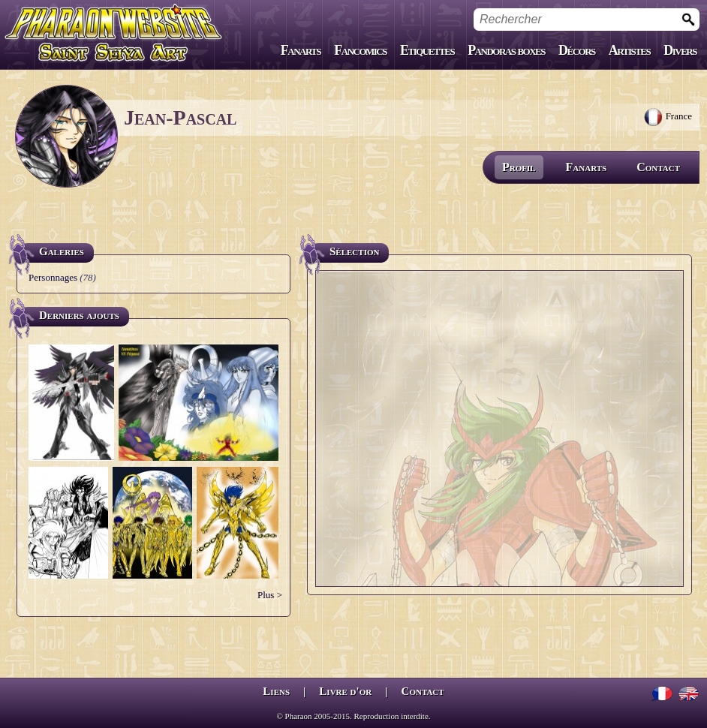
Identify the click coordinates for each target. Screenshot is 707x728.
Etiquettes (427, 50)
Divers (680, 50)
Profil (519, 167)
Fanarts (301, 50)
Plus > (270, 595)
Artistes (629, 50)
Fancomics (360, 50)
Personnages (53, 277)
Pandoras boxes (506, 50)
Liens (276, 691)
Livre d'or (345, 691)
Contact (658, 167)
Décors (577, 50)
